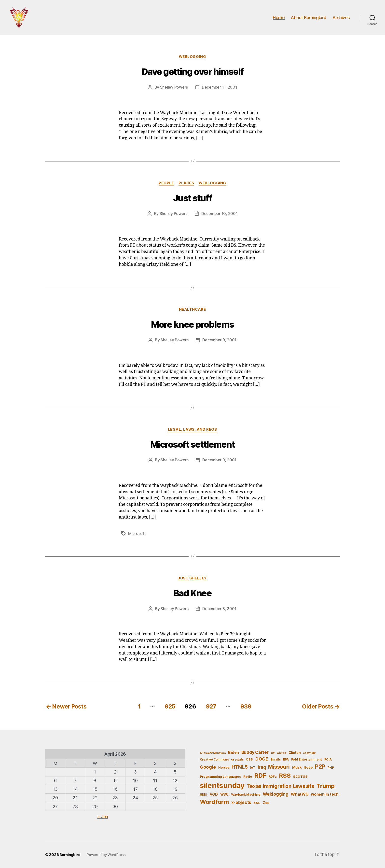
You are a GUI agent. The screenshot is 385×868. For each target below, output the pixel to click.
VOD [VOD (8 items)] (214, 794)
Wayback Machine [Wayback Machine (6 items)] (246, 794)
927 (211, 706)
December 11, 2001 (219, 88)
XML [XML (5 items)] (257, 803)
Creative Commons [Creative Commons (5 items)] (214, 760)
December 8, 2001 (219, 609)
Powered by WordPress (106, 855)
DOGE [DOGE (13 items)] (262, 759)
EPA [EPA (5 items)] (286, 760)
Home (279, 18)
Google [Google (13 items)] (208, 767)
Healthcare (193, 310)
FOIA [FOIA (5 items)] (328, 760)
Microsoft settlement (192, 445)
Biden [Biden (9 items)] (234, 753)
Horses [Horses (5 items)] (224, 768)
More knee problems (192, 325)
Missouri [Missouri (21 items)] (279, 767)
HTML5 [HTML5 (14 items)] (240, 767)
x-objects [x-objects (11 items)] (241, 802)
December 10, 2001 (219, 214)
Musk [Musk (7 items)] (297, 767)
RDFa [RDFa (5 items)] (273, 777)
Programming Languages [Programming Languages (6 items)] (220, 776)
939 (247, 706)
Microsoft (137, 534)
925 (169, 706)
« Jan (103, 817)
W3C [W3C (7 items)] (224, 794)
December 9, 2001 (219, 341)
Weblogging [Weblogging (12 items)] (275, 794)
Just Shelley (193, 579)
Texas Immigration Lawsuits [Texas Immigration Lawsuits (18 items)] (281, 786)
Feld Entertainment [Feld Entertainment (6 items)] (307, 760)
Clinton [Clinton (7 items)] (295, 753)
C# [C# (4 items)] (273, 753)
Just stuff (192, 199)
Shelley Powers (174, 88)
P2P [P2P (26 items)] (320, 767)
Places (186, 184)
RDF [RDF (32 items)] (260, 775)
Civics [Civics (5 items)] (281, 753)
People (166, 184)
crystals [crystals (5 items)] (237, 760)
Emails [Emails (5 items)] (276, 760)
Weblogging (193, 58)
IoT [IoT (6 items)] (253, 767)
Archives (341, 18)
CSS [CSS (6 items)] (249, 760)
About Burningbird (309, 18)
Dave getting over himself (193, 73)
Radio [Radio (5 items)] (248, 777)
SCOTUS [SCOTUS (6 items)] (300, 776)
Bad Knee (192, 594)
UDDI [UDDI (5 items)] (204, 795)
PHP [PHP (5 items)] (331, 768)
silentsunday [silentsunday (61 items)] (222, 785)
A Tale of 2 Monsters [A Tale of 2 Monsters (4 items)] (213, 753)
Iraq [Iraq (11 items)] (262, 767)
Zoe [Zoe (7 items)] (266, 803)
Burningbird (70, 855)
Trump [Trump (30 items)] (326, 786)
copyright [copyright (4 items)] (309, 753)
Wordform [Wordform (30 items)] (214, 802)
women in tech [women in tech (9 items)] (325, 794)
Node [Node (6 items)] (308, 767)
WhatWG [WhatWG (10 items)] (300, 794)
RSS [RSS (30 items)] (285, 776)
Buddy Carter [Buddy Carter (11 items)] (255, 752)
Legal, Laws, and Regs (193, 430)
